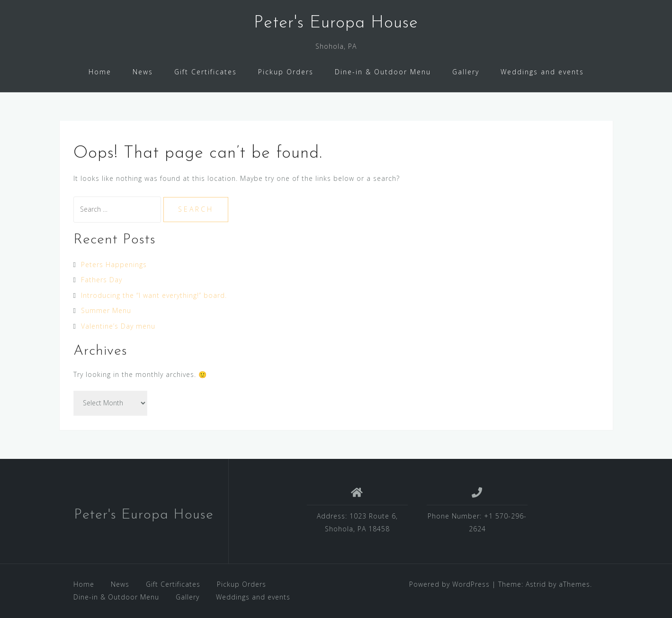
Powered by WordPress (449, 584)
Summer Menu (106, 310)
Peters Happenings (114, 264)
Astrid (536, 584)
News (143, 72)
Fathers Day (102, 280)
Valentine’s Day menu (118, 326)
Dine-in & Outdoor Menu (383, 72)
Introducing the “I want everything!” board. (154, 295)
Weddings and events (542, 72)
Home (100, 72)
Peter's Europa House (336, 23)
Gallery (466, 72)
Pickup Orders (286, 72)
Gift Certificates (206, 72)
